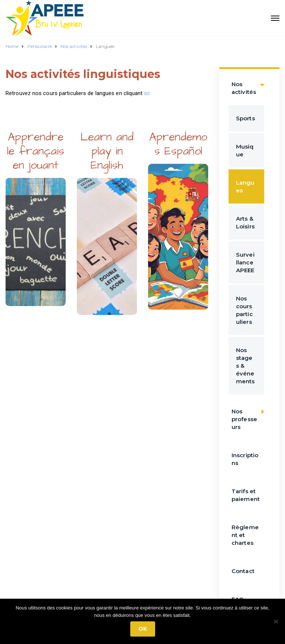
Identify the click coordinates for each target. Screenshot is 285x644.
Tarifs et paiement (246, 495)
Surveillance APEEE (245, 262)
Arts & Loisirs (245, 222)
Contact (243, 571)
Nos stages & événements (245, 366)
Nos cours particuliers (244, 310)
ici (148, 93)
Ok (143, 629)
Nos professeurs (250, 415)
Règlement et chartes (245, 535)
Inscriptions (245, 459)
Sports (245, 118)
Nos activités (250, 84)
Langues (245, 186)
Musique (245, 150)
